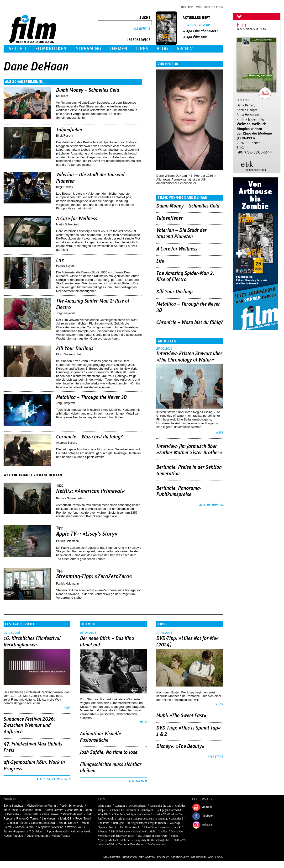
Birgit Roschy (65, 136)
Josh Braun (75, 810)
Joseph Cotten (32, 810)
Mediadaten (147, 857)
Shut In (118, 814)
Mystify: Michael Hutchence (114, 840)
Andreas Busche (67, 443)
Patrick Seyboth (66, 266)
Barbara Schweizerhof (70, 498)
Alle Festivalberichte (53, 779)
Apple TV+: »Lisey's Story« (87, 534)
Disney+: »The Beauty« (180, 746)
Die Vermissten (156, 844)
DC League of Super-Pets (153, 836)
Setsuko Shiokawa (43, 823)
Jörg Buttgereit (65, 313)
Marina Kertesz (68, 823)
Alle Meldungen (211, 505)
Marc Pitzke (11, 810)
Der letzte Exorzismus (131, 844)
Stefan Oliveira (54, 810)
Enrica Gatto (30, 814)
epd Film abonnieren (202, 31)
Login (199, 7)
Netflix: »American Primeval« (90, 491)
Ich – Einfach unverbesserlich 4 (162, 827)
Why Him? (104, 814)
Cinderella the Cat (160, 806)
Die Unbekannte (120, 831)
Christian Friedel (17, 823)
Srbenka (103, 831)
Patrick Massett (73, 814)
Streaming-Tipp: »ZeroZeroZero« (94, 576)
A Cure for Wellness (77, 219)
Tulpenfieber (69, 130)
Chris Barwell (51, 814)
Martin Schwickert (67, 224)
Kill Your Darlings (75, 349)
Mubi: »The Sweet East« (181, 716)
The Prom (104, 823)
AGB (211, 857)
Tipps (142, 49)
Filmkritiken (51, 49)
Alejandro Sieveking (51, 827)
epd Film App (197, 37)
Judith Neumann (37, 836)
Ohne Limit (105, 806)
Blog (162, 49)
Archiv (185, 49)
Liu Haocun (49, 819)
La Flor (163, 831)
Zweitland (177, 819)
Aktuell (18, 49)
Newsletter (112, 857)
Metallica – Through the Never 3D (91, 397)
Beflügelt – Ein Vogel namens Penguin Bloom (139, 823)
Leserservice (138, 40)
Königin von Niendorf (139, 814)
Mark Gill (66, 819)
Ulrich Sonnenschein (69, 354)
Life (60, 260)
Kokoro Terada (61, 836)
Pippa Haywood (57, 831)
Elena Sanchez (13, 806)
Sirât (152, 831)
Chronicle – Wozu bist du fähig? (89, 437)
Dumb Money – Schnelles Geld (88, 90)
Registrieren (214, 7)
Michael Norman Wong (41, 806)
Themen (118, 49)
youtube (207, 807)
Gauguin (120, 806)
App (190, 7)
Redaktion (130, 857)
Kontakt (163, 857)
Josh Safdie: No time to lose (109, 752)
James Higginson (15, 831)
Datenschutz (180, 857)
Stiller (174, 836)
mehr (220, 433)
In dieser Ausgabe (198, 25)
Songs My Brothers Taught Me (152, 840)
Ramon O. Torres (27, 819)
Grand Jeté (140, 831)
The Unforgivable (130, 827)
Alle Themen (138, 781)
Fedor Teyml (83, 819)
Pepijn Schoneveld (71, 806)
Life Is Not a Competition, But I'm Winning (142, 819)
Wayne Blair (75, 827)
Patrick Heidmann (67, 541)
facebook (208, 816)
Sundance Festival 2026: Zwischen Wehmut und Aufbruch (29, 726)
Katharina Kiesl (80, 831)
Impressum (199, 857)
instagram (208, 825)
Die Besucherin (137, 806)
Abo (183, 7)
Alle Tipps (215, 757)
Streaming (89, 49)
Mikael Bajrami (25, 827)
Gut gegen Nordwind (169, 810)
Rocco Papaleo (13, 836)
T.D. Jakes (36, 831)
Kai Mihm (62, 96)
